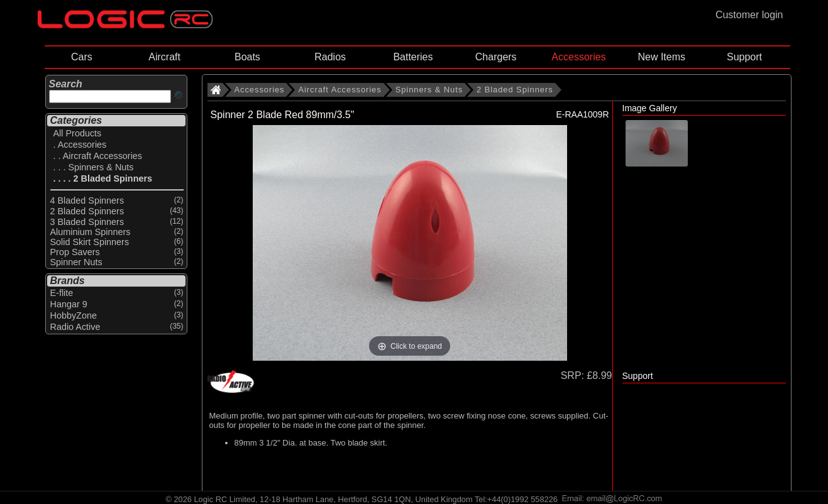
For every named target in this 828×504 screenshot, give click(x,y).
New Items (661, 57)
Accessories (578, 57)
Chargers (496, 57)
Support (744, 57)
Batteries (413, 57)
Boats (247, 57)
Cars (82, 57)
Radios (330, 57)
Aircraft (164, 57)
